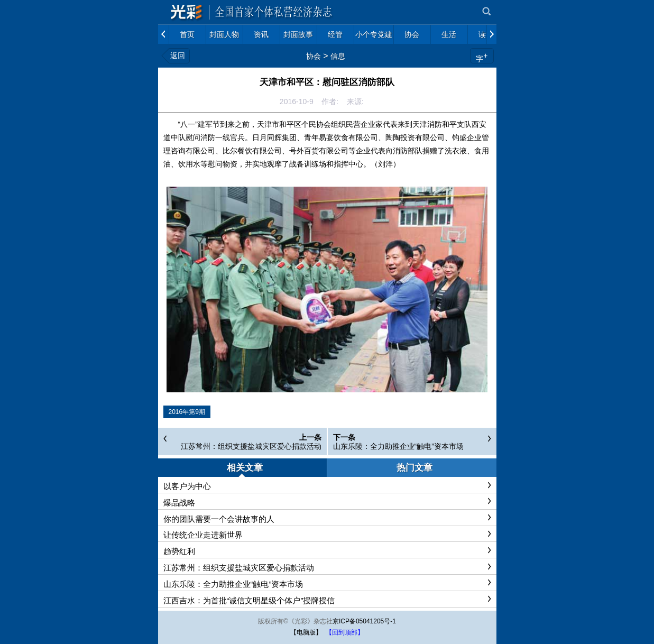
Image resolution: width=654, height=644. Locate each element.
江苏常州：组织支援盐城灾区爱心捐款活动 (251, 446)
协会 (314, 56)
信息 (338, 56)
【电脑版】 (306, 632)
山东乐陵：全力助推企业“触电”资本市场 (398, 446)
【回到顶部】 (345, 632)
